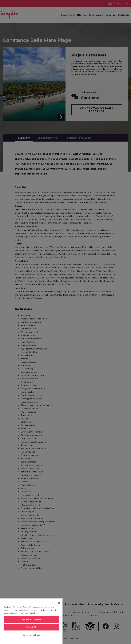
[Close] (59, 603)
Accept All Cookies (31, 619)
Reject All (31, 627)
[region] (31, 621)
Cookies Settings (31, 635)
